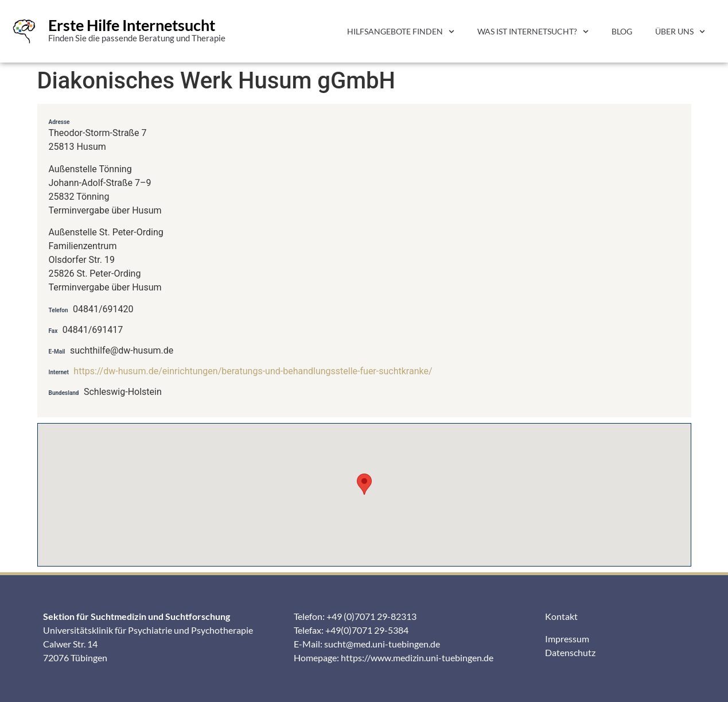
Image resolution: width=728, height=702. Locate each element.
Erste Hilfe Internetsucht (132, 25)
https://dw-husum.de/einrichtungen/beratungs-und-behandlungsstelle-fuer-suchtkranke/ (253, 371)
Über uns (680, 32)
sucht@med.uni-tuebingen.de (382, 644)
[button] (364, 484)
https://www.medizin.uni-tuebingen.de (417, 658)
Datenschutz (570, 652)
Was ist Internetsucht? (533, 32)
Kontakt (561, 616)
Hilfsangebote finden (401, 32)
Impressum (567, 639)
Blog (622, 31)
